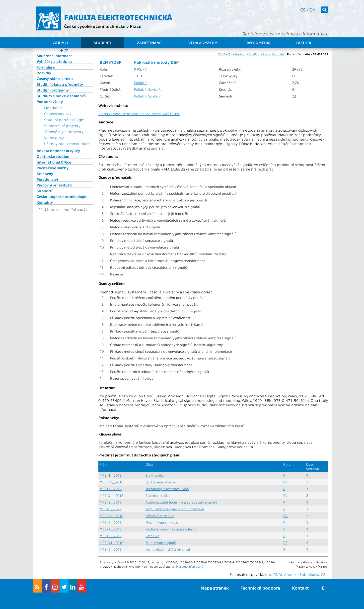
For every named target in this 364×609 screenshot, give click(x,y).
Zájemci (60, 43)
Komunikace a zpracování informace (175, 509)
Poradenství (47, 179)
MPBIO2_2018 (111, 516)
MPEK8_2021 (111, 509)
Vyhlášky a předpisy (54, 61)
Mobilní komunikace (162, 522)
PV (145, 69)
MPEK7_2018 (111, 529)
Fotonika (152, 536)
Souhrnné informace (55, 56)
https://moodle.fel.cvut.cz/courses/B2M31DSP (139, 114)
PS (139, 69)
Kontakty (45, 202)
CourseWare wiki (58, 114)
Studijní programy (53, 90)
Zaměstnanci (150, 43)
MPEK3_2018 (111, 536)
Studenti (103, 43)
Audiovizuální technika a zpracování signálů (182, 502)
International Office (54, 162)
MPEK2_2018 (111, 502)
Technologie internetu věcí (167, 489)
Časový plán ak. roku (55, 79)
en (313, 10)
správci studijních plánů (187, 566)
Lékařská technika (160, 516)
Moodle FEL (54, 108)
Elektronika (155, 475)
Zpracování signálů (161, 543)
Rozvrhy (44, 73)
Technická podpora (260, 588)
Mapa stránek (215, 588)
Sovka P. (154, 89)
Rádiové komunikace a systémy (171, 529)
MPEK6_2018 (111, 522)
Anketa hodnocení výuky (58, 151)
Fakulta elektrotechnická (118, 17)
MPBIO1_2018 (111, 495)
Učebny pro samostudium (67, 144)
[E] (323, 588)
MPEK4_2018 (111, 489)
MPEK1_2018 (111, 475)
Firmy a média (257, 43)
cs (303, 10)
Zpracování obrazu (160, 482)
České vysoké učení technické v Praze (103, 26)
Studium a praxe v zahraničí (61, 96)
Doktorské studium (54, 156)
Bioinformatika (158, 495)
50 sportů (45, 191)
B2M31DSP (110, 62)
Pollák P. (140, 83)
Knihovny (45, 174)
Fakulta (304, 43)
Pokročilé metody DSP (156, 62)
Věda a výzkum (203, 43)
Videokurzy (54, 138)
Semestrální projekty (62, 126)
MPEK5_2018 (111, 549)
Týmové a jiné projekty (64, 132)
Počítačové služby (53, 168)
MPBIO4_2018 (111, 543)
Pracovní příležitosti (54, 185)
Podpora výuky (50, 101)
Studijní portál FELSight (64, 120)
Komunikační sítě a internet (168, 549)
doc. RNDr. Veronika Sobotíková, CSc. (297, 574)
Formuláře (46, 67)
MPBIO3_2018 (111, 482)
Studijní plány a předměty (60, 84)
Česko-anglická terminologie (62, 196)
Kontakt (300, 588)
